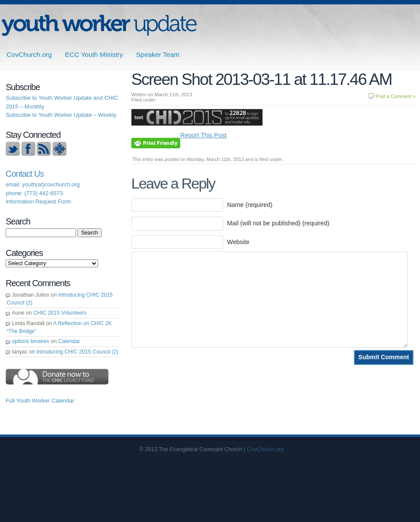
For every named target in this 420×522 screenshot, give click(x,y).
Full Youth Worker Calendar (40, 401)
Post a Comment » (396, 96)
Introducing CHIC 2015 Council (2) (77, 352)
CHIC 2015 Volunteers (60, 313)
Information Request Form (38, 201)
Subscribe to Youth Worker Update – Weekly (61, 115)
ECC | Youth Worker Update (99, 25)
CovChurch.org (29, 54)
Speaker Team (158, 54)
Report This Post (203, 135)
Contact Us (25, 174)
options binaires (31, 341)
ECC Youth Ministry (94, 54)
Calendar (69, 341)
